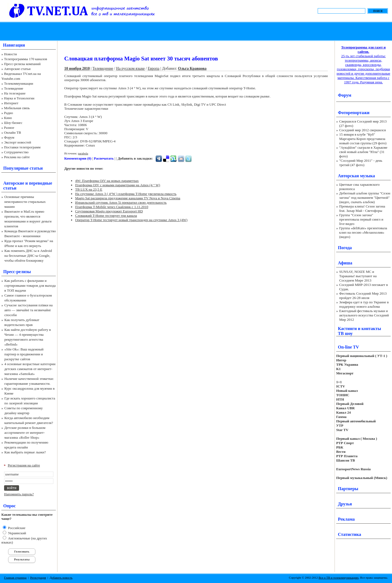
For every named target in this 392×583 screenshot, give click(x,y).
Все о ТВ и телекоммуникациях (339, 578)
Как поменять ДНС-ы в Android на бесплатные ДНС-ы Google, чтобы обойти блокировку (28, 256)
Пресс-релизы (17, 272)
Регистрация (38, 578)
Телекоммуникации (19, 83)
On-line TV (348, 347)
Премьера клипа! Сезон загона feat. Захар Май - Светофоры (362, 208)
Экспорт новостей (18, 142)
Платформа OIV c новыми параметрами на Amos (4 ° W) (118, 185)
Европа (154, 68)
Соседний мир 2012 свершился (362, 130)
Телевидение (14, 88)
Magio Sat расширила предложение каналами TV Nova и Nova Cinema (128, 198)
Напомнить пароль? (19, 494)
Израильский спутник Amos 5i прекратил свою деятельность (121, 202)
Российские (16, 528)
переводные (40, 183)
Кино (8, 118)
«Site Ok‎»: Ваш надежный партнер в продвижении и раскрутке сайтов (24, 354)
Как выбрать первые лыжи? (25, 452)
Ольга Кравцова (192, 68)
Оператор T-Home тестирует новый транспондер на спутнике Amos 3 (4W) (131, 220)
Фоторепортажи (354, 113)
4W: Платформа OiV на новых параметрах (107, 181)
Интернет (11, 103)
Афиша (345, 263)
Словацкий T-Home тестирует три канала (106, 216)
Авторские (14, 183)
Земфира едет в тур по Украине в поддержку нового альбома (364, 304)
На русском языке (131, 68)
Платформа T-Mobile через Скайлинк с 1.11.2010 (112, 207)
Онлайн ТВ (13, 132)
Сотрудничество (16, 152)
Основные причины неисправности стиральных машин (25, 202)
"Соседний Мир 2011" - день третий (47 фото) (361, 163)
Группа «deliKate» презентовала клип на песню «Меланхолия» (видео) (363, 232)
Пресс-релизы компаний (22, 64)
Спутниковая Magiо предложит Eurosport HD (109, 211)
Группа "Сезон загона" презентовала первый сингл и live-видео (361, 219)
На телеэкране (15, 93)
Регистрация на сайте (24, 465)
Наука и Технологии (19, 98)
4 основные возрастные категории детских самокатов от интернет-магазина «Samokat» (30, 369)
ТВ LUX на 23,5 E (89, 189)
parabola (83, 153)
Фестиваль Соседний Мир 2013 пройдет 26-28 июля (363, 296)
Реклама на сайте (17, 157)
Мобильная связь (17, 108)
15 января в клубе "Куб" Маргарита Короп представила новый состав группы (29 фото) (363, 139)
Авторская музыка (356, 176)
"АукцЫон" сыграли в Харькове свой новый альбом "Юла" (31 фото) (363, 152)
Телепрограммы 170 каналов (26, 59)
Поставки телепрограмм (22, 147)
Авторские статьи (17, 69)
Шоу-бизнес (13, 123)
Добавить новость (61, 578)
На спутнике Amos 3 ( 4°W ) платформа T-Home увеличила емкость (126, 194)
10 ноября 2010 (77, 68)
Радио (9, 113)
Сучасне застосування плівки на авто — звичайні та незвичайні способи (28, 310)
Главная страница (15, 578)
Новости (10, 54)
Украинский (17, 533)
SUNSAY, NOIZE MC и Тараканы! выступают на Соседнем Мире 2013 (358, 276)
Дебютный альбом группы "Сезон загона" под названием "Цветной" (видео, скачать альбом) (365, 198)
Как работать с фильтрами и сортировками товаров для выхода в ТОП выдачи (30, 286)
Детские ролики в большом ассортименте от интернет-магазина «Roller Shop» (25, 433)
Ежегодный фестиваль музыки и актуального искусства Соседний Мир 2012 (364, 315)
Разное (9, 128)
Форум (9, 137)
